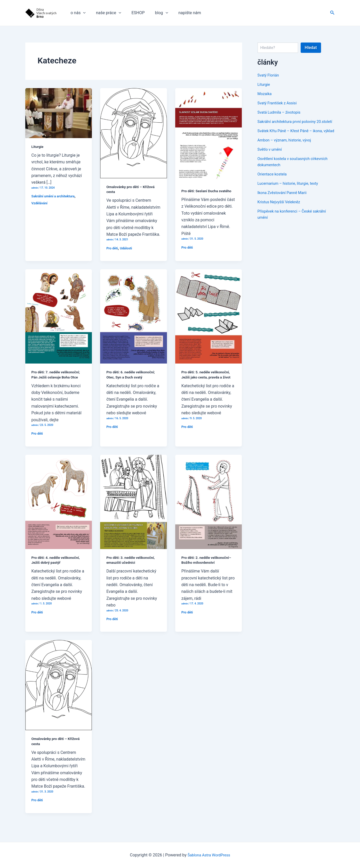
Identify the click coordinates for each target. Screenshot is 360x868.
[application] (82, 13)
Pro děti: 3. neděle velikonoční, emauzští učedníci (133, 564)
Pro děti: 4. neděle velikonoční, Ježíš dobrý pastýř (58, 564)
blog (154, 13)
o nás (77, 13)
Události (128, 248)
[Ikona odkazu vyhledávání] (332, 13)
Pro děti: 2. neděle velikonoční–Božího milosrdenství (199, 567)
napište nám (180, 13)
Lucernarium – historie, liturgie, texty (291, 196)
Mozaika (265, 94)
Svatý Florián (269, 75)
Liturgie (38, 147)
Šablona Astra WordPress (209, 855)
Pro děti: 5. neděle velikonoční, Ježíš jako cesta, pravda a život (208, 379)
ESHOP (133, 13)
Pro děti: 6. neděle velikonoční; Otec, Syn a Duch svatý (133, 379)
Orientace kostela (274, 186)
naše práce (106, 13)
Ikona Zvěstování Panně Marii (285, 205)
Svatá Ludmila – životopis (281, 112)
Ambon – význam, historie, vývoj (287, 152)
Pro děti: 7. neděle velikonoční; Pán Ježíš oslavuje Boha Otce (58, 379)
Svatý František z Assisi (279, 103)
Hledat (311, 48)
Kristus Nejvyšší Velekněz (281, 214)
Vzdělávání (40, 203)
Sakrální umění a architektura (55, 196)
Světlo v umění (271, 162)
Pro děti (113, 248)
